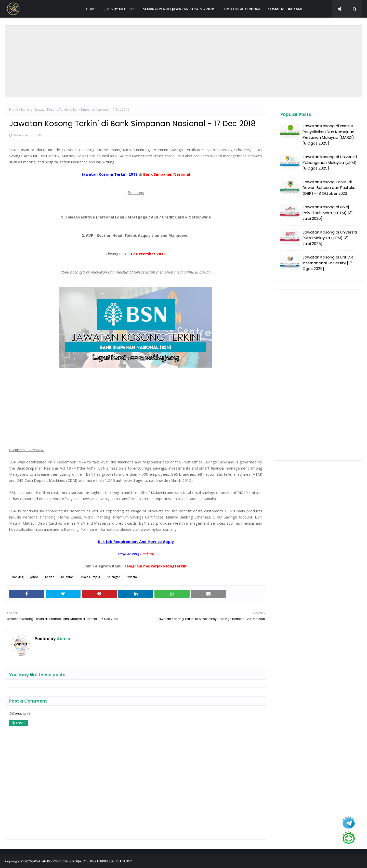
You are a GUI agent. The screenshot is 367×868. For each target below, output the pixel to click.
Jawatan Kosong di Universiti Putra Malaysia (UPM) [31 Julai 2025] (330, 238)
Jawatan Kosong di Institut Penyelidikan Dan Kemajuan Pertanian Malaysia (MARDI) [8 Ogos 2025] (328, 134)
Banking (27, 109)
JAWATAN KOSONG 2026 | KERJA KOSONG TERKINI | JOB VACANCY (82, 861)
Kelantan (67, 577)
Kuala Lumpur (90, 577)
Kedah (50, 577)
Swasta (132, 577)
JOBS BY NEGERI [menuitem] (118, 9)
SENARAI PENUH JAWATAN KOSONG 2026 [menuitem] (179, 9)
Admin (63, 639)
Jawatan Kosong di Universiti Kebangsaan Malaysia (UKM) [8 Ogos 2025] (330, 162)
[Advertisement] (183, 61)
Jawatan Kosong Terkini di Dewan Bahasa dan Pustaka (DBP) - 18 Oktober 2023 (329, 188)
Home (14, 109)
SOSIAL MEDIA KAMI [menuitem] (285, 9)
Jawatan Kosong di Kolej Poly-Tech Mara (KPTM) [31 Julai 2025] (328, 213)
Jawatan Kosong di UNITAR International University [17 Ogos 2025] (328, 263)
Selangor (114, 577)
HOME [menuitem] (91, 9)
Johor (34, 577)
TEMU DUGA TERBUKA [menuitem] (241, 9)
